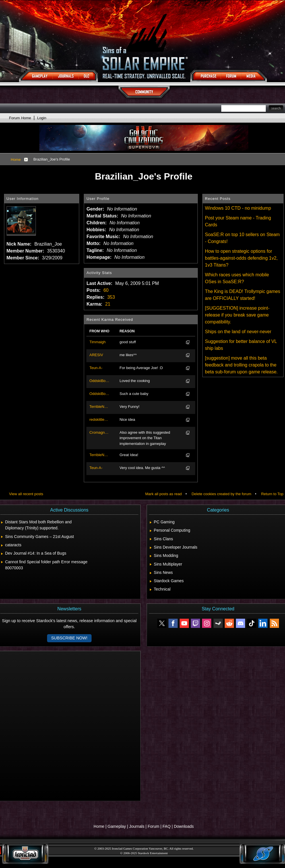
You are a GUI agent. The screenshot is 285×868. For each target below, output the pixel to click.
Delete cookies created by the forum (221, 494)
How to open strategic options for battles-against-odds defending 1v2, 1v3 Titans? (241, 258)
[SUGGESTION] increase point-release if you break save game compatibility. (237, 315)
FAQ (166, 826)
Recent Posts (218, 199)
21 (108, 304)
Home (16, 160)
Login (42, 118)
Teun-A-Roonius (96, 368)
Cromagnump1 (99, 432)
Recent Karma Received (110, 320)
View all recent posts (26, 494)
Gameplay (117, 826)
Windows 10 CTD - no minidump (238, 208)
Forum (153, 826)
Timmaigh (97, 342)
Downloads (184, 826)
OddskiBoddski (99, 381)
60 (106, 290)
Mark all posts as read (163, 494)
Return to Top (272, 494)
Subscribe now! (69, 638)
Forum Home (20, 118)
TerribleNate (99, 407)
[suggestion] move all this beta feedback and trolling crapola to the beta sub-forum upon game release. (241, 365)
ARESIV (96, 355)
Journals (137, 826)
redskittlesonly (99, 419)
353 (111, 297)
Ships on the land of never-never (238, 332)
